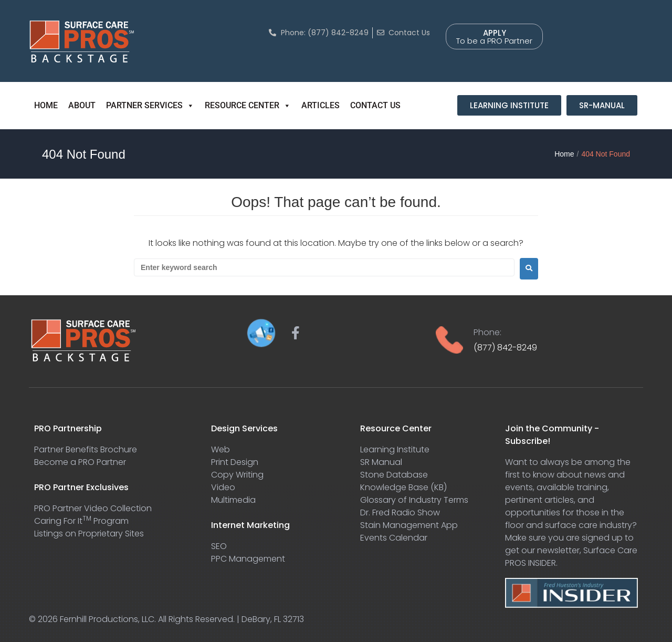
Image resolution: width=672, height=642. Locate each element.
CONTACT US (375, 105)
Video (223, 487)
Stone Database (394, 475)
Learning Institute (395, 449)
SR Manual (381, 462)
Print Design (235, 462)
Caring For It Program (81, 521)
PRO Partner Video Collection (93, 508)
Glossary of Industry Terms (414, 500)
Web (220, 449)
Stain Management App (409, 525)
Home (564, 154)
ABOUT (82, 105)
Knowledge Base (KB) (403, 487)
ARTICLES (321, 105)
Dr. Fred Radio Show (400, 512)
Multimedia (233, 500)
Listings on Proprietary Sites (89, 534)
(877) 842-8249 (505, 348)
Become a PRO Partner (80, 462)
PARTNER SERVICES (150, 106)
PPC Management (248, 559)
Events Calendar (394, 538)
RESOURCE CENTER (248, 106)
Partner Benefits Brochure (86, 449)
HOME (46, 105)
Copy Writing (237, 475)
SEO (219, 546)
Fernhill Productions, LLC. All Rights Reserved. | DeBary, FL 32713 (182, 619)
